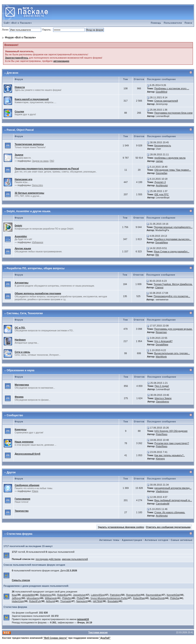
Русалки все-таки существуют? (172, 443)
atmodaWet (28, 595)
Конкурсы (21, 429)
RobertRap (139, 598)
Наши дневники (24, 442)
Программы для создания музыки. (173, 329)
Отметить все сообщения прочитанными (168, 527)
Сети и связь (22, 352)
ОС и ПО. (20, 328)
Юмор (35, 491)
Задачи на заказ (40, 161)
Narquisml (82, 601)
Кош (14, 595)
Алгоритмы (22, 283)
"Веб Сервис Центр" (55, 638)
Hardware (20, 340)
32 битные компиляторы (29, 193)
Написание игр (23, 179)
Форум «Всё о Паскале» (20, 38)
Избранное (38, 242)
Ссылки (19, 111)
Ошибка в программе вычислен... (173, 239)
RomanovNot (133, 595)
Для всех (12, 73)
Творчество (22, 511)
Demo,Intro (37, 185)
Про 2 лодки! (162, 386)
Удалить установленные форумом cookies (121, 527)
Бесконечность (163, 145)
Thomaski (66, 601)
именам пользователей (75, 559)
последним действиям (48, 559)
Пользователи (173, 23)
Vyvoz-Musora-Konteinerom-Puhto (109, 598)
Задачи (19, 155)
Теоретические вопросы (29, 144)
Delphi (18, 226)
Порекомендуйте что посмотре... (172, 296)
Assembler (21, 236)
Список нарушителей (166, 101)
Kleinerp (160, 459)
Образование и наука (20, 370)
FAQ (52, 161)
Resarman (161, 332)
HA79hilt (97, 601)
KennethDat (173, 595)
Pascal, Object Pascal (20, 130)
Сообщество (15, 415)
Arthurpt (50, 601)
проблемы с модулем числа (170, 158)
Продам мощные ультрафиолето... (173, 227)
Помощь (156, 23)
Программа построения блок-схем (173, 113)
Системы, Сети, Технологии (25, 313)
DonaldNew (162, 242)
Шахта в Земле (163, 398)
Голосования (22, 499)
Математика (22, 385)
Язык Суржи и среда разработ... (172, 251)
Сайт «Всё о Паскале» (18, 23)
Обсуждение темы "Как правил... (173, 170)
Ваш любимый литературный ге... (173, 500)
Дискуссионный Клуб (28, 454)
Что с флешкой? (163, 341)
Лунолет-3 (160, 182)
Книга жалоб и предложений (32, 99)
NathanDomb (157, 598)
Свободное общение (27, 485)
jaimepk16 (83, 619)
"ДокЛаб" (105, 638)
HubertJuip (18, 601)
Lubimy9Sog (98, 595)
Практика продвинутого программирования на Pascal (47, 169)
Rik (157, 255)
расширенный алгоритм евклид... (173, 488)
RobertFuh (35, 601)
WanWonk (161, 357)
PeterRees (162, 434)
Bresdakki (113, 601)
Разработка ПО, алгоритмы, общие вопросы (36, 268)
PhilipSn (67, 598)
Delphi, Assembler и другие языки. (29, 211)
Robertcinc (46, 595)
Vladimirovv (162, 491)
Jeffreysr (16, 598)
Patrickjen (115, 595)
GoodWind (162, 92)
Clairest (159, 287)
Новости (20, 87)
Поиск (188, 23)
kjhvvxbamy (33, 598)
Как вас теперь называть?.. (169, 455)
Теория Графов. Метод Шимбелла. (173, 284)
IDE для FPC (161, 194)
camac (159, 161)
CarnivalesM (163, 504)
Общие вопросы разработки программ (38, 293)
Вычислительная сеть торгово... (172, 353)
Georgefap (162, 173)
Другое (11, 472)
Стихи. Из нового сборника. (170, 512)
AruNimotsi (162, 185)
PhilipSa (175, 598)
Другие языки (23, 248)
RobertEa (62, 595)
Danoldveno (163, 402)
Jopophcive (79, 595)
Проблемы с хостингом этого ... (172, 88)
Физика (19, 397)
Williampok (51, 598)
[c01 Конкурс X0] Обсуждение (171, 431)
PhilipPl (81, 598)
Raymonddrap (153, 595)
